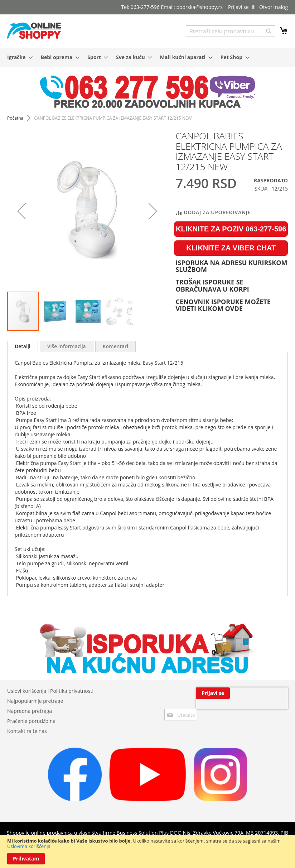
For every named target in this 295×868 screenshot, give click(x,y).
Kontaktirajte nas (27, 731)
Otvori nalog (274, 7)
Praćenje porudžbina (31, 721)
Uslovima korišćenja (29, 846)
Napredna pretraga (30, 711)
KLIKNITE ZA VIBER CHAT (231, 248)
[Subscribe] (271, 693)
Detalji (23, 346)
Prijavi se (238, 7)
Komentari (115, 346)
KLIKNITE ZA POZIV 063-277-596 (231, 229)
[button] (21, 211)
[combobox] (231, 31)
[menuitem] (18, 57)
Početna (15, 118)
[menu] (147, 57)
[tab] (23, 346)
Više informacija (67, 346)
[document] (147, 851)
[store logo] (34, 31)
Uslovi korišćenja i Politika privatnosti (50, 691)
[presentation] (221, 710)
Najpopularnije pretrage (35, 701)
